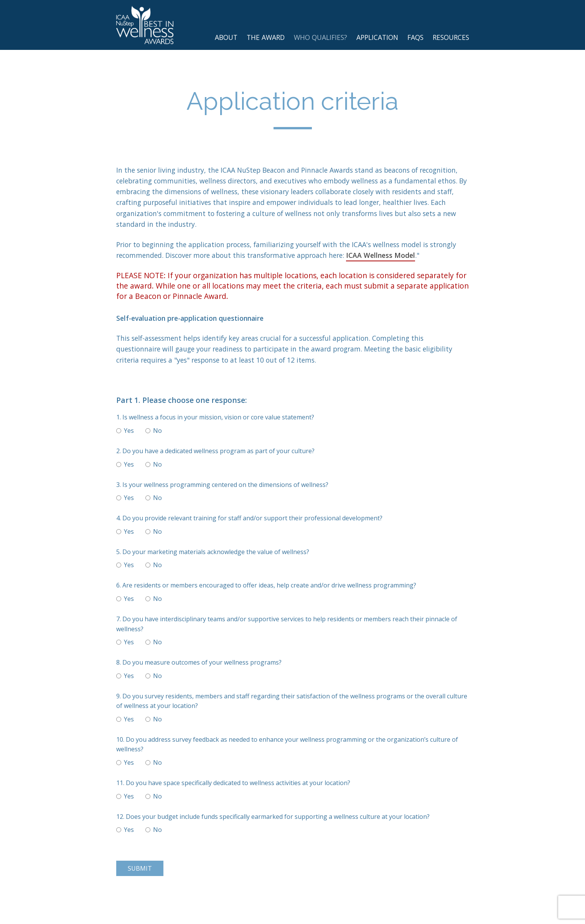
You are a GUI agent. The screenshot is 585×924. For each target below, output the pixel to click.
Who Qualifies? (321, 37)
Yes (125, 431)
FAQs (415, 37)
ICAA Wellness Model (381, 255)
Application (377, 37)
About (226, 37)
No (154, 431)
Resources (451, 37)
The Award (266, 37)
